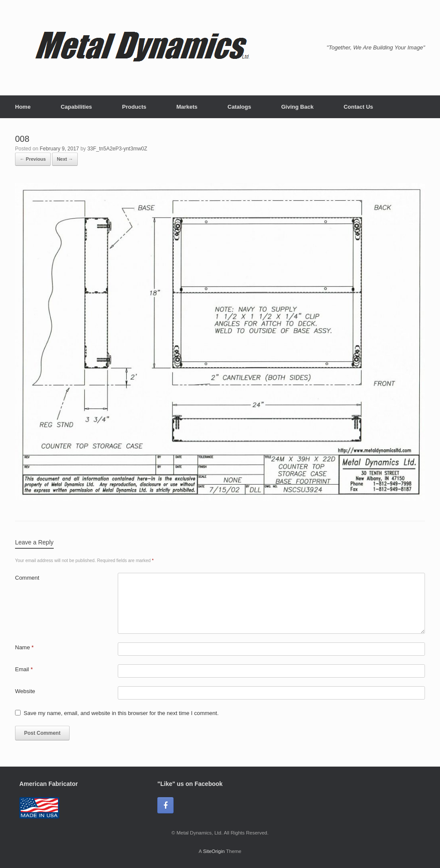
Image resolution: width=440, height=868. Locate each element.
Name (24, 647)
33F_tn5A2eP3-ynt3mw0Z (117, 149)
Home (23, 107)
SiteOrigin (214, 851)
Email (24, 669)
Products (134, 107)
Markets (187, 107)
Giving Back (297, 107)
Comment (27, 578)
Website (25, 691)
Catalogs (240, 107)
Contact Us (359, 107)
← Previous (33, 159)
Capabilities (76, 107)
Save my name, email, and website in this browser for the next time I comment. (121, 713)
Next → (65, 159)
